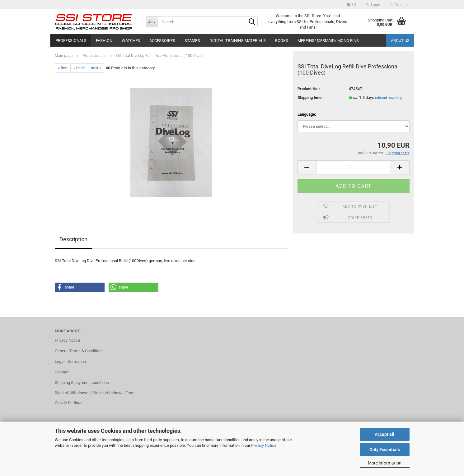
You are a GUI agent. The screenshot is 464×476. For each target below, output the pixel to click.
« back (79, 68)
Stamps (192, 41)
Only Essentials (385, 450)
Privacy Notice (264, 445)
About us (400, 41)
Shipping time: (310, 97)
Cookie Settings (69, 403)
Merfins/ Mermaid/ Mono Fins (328, 41)
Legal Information (70, 361)
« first (63, 68)
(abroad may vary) (389, 98)
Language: (307, 114)
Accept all (384, 434)
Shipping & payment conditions (82, 383)
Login (373, 5)
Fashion (104, 41)
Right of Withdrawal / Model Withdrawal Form (95, 393)
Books (282, 41)
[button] (80, 287)
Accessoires (162, 41)
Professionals (71, 41)
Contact (62, 372)
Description (73, 239)
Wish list (400, 5)
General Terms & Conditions (79, 351)
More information (385, 463)
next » (96, 68)
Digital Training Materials (238, 41)
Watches (131, 41)
